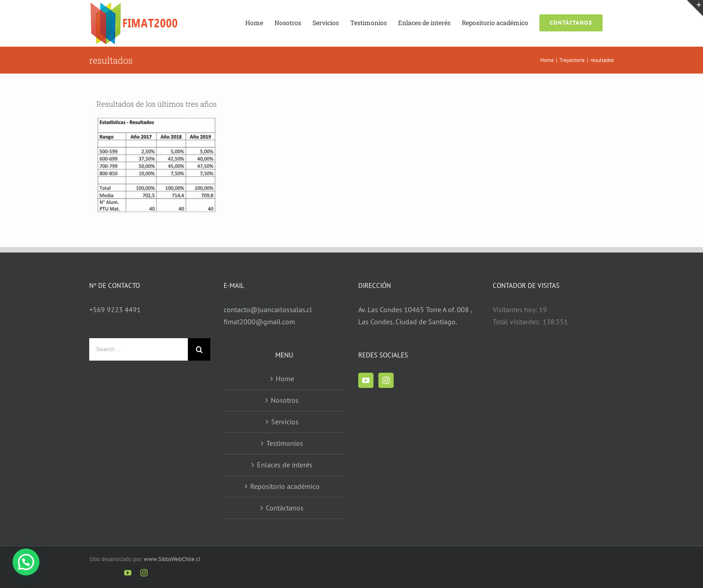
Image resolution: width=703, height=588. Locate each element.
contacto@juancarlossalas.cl (268, 309)
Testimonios (285, 443)
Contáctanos (285, 508)
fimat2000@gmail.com (259, 322)
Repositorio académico (285, 486)
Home (285, 379)
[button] (26, 562)
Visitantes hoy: (516, 309)
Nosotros (285, 400)
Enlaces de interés (285, 465)
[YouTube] (366, 380)
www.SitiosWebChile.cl (172, 559)
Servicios (285, 422)
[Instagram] (386, 380)
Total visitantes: (518, 322)
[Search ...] (139, 349)
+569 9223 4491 (115, 309)
